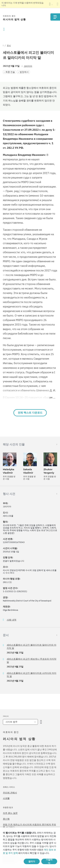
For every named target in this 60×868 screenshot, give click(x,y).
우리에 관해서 (10, 793)
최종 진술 (10, 72)
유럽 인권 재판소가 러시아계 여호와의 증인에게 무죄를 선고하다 (29, 826)
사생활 (6, 798)
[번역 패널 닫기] (58, 4)
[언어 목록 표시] (51, 4)
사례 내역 (12, 620)
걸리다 (32, 861)
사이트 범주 (12, 722)
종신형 (6, 819)
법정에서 (24, 72)
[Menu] (55, 17)
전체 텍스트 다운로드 (30, 413)
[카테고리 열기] (41, 722)
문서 (9, 45)
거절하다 (49, 861)
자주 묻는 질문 (10, 813)
